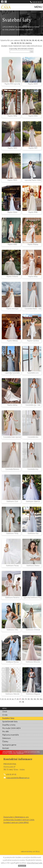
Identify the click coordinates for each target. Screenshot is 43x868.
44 (41, 40)
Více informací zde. (35, 863)
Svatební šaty (8, 731)
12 (29, 712)
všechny (29, 43)
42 (38, 40)
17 (20, 715)
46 (12, 43)
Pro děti (6, 744)
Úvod (5, 724)
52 (21, 43)
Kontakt (6, 761)
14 (35, 712)
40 (36, 40)
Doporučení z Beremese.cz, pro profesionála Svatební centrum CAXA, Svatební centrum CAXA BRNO (19, 833)
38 (33, 40)
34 (27, 40)
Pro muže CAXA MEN (11, 741)
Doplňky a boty (9, 738)
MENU (38, 7)
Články (5, 754)
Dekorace (6, 751)
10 (23, 712)
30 (22, 40)
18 (23, 715)
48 (15, 43)
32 (24, 40)
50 (18, 43)
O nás (5, 728)
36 (30, 40)
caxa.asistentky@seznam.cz (18, 791)
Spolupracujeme (9, 758)
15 (38, 712)
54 (23, 43)
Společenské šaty (10, 734)
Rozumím (22, 866)
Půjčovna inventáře (11, 748)
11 (26, 712)
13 (32, 712)
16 (41, 712)
